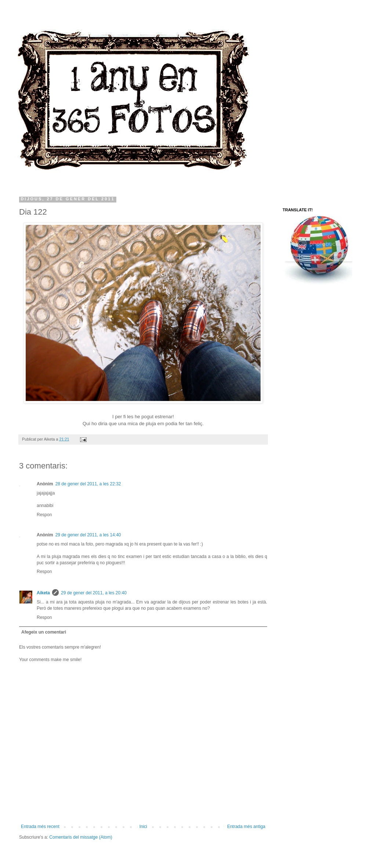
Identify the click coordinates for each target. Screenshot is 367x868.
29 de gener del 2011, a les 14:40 (88, 535)
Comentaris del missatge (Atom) (81, 837)
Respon (44, 515)
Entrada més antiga (246, 827)
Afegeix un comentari (44, 632)
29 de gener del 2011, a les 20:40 (94, 593)
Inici (143, 827)
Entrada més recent (40, 827)
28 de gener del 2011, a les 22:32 (88, 484)
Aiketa (43, 593)
